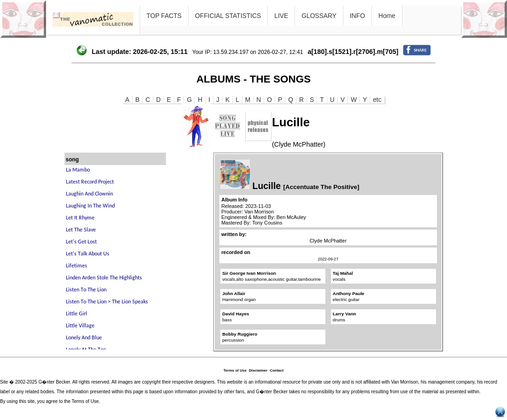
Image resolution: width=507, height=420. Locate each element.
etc (377, 100)
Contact (277, 370)
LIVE (281, 16)
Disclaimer (258, 370)
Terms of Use (235, 370)
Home (387, 16)
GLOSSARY (319, 16)
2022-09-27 (328, 259)
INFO (357, 16)
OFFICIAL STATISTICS (228, 16)
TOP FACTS (164, 16)
